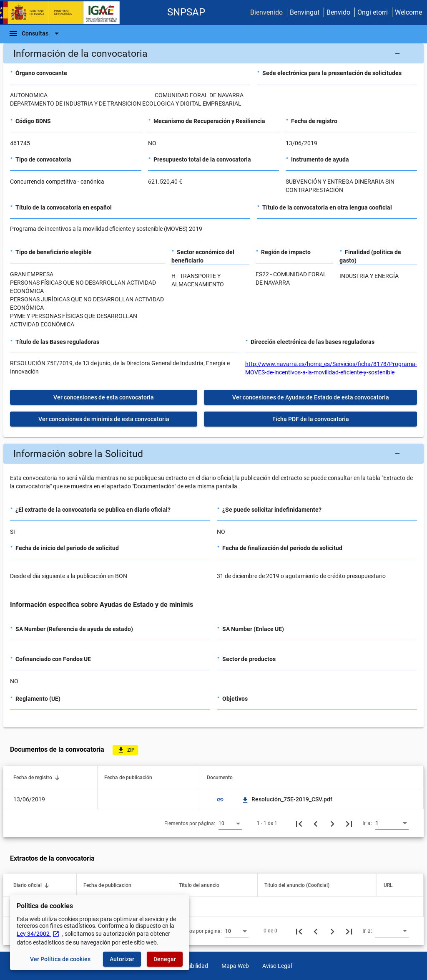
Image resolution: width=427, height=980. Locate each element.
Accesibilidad (191, 966)
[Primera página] (299, 823)
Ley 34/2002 (38, 934)
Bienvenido (266, 12)
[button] (213, 53)
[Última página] (349, 823)
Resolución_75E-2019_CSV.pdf (287, 799)
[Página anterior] (316, 823)
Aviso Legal (277, 966)
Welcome (408, 12)
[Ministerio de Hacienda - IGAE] (64, 13)
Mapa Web (235, 966)
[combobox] (230, 823)
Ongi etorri (373, 12)
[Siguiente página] (332, 823)
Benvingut (305, 12)
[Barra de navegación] (35, 33)
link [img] (220, 800)
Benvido (338, 12)
